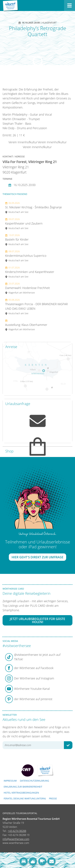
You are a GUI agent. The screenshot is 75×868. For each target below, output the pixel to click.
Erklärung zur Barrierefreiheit (23, 787)
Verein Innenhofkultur (23, 142)
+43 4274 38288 (17, 831)
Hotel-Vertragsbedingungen (21, 793)
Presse (53, 798)
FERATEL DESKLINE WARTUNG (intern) (25, 798)
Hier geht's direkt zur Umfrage (37, 557)
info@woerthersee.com (16, 839)
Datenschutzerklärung (34, 781)
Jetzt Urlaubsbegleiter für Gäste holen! (37, 620)
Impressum (10, 781)
